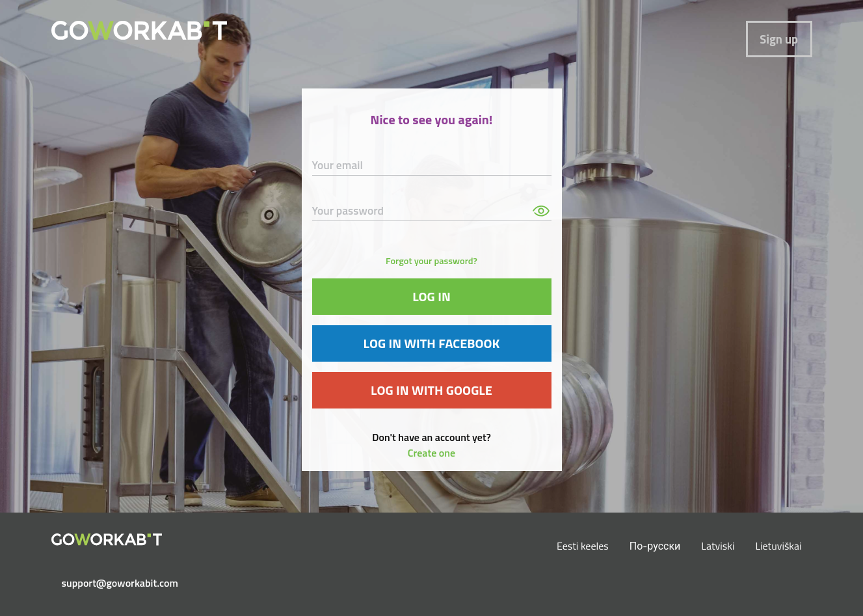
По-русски (655, 546)
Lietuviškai (778, 546)
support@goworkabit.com (112, 583)
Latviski (718, 546)
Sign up (779, 39)
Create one (431, 453)
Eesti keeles (583, 546)
